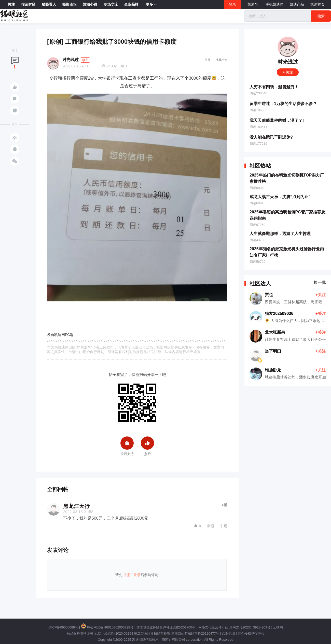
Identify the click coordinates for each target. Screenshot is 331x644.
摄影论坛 (70, 4)
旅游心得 (90, 4)
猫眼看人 (49, 4)
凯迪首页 (318, 4)
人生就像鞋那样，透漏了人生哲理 (280, 234)
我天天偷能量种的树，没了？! (277, 120)
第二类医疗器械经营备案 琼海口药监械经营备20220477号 (176, 633)
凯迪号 (253, 4)
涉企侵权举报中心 (251, 633)
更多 (151, 5)
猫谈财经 (28, 4)
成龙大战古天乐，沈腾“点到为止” (280, 197)
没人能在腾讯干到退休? (271, 137)
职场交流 (111, 4)
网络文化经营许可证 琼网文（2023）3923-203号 (234, 627)
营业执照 (228, 633)
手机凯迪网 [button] (274, 4)
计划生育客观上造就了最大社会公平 (295, 339)
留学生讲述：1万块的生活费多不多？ (283, 104)
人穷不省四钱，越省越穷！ (274, 87)
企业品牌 (131, 4)
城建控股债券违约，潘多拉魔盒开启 (295, 377)
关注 (11, 4)
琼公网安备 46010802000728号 (107, 627)
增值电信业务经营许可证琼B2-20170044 (166, 627)
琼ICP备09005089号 (63, 627)
